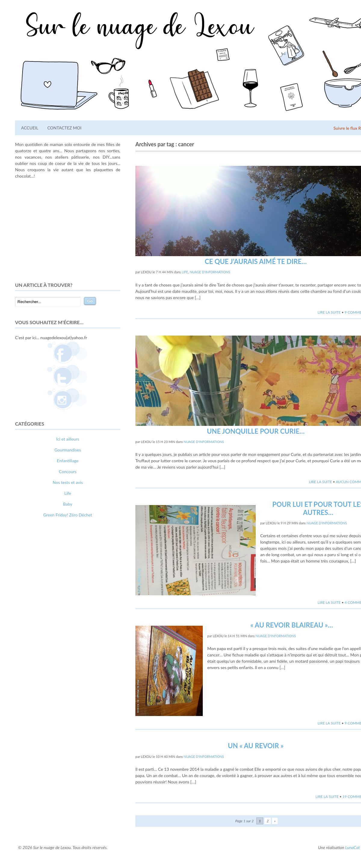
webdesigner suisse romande (42, 630)
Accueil (30, 128)
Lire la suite (329, 312)
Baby (68, 504)
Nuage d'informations (210, 272)
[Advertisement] (68, 230)
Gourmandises (68, 450)
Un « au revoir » (256, 746)
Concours (68, 471)
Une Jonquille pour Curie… (256, 431)
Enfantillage (68, 461)
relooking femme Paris (80, 623)
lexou (146, 272)
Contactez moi (64, 128)
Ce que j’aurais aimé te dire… (256, 261)
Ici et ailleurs (68, 439)
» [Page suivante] (275, 821)
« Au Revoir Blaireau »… (292, 625)
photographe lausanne (90, 630)
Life (185, 272)
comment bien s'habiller (37, 623)
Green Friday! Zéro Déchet (68, 515)
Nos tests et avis (68, 482)
